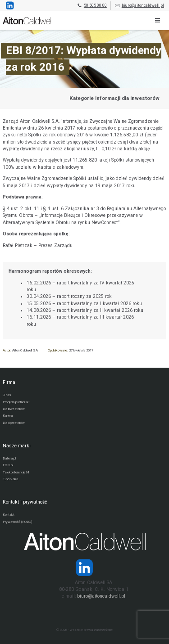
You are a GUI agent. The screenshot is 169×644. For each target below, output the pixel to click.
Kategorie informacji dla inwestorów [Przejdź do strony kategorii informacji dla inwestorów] (114, 98)
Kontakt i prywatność (25, 502)
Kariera (8, 416)
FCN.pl (8, 465)
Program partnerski (16, 402)
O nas (7, 395)
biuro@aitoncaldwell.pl (139, 6)
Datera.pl (9, 458)
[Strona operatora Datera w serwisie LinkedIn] (84, 567)
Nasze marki (17, 446)
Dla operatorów (14, 423)
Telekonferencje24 (16, 472)
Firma (9, 382)
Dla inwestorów (14, 409)
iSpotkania (10, 479)
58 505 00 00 (92, 6)
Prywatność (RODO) (17, 522)
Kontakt (9, 515)
